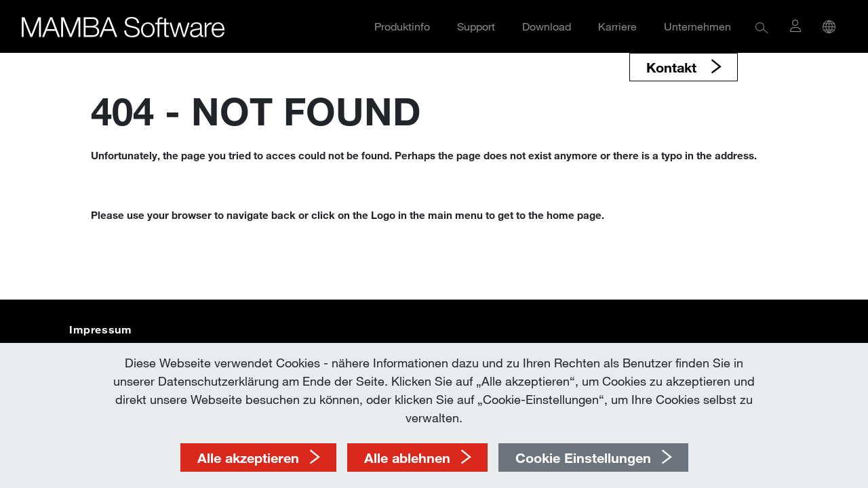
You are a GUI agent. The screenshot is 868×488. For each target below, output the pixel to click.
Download (547, 26)
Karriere (617, 26)
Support (476, 26)
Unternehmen (697, 26)
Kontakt (673, 67)
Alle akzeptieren (248, 457)
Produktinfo (402, 26)
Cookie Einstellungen (583, 457)
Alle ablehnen (407, 457)
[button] (762, 27)
